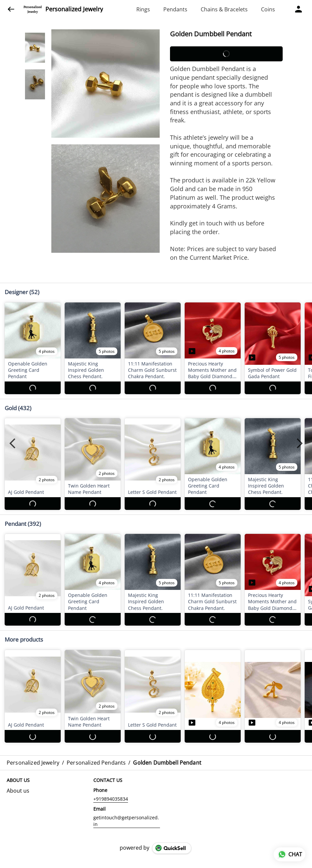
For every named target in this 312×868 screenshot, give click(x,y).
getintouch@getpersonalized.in (126, 802)
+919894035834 (111, 780)
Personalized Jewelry (74, 9)
